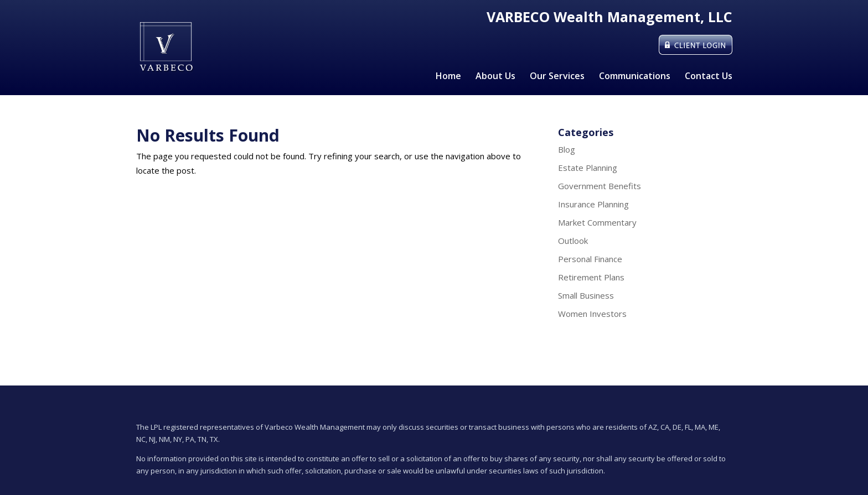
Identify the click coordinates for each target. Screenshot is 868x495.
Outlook (573, 241)
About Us (495, 77)
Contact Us (709, 77)
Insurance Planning (593, 204)
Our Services (557, 77)
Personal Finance (590, 259)
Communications (635, 77)
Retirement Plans (591, 277)
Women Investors (592, 314)
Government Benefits (600, 186)
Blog (567, 149)
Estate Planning (588, 168)
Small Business (586, 295)
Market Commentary (597, 222)
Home (448, 77)
